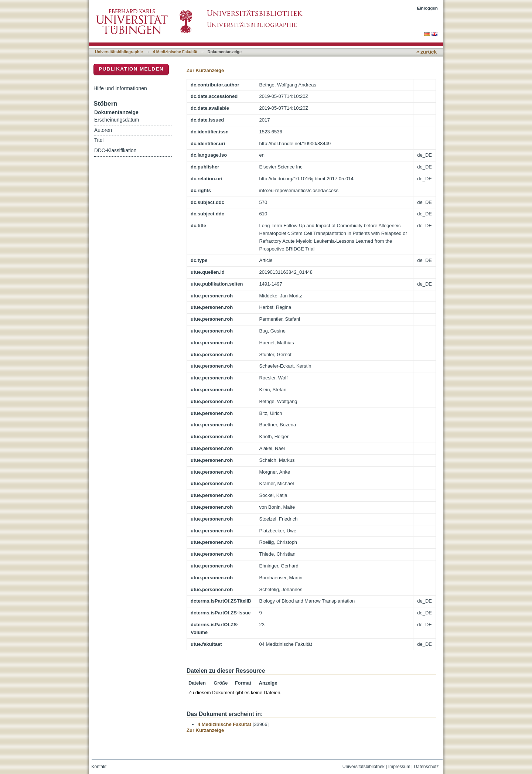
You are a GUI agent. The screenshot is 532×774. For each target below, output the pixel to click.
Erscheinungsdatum (117, 120)
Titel (99, 140)
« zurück (427, 52)
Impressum (399, 767)
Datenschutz (426, 767)
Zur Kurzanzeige (205, 70)
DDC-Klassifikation (115, 151)
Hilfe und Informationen (120, 88)
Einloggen (428, 8)
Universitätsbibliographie (119, 52)
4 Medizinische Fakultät (175, 52)
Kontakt (99, 767)
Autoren (103, 130)
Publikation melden (131, 69)
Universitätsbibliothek (364, 767)
